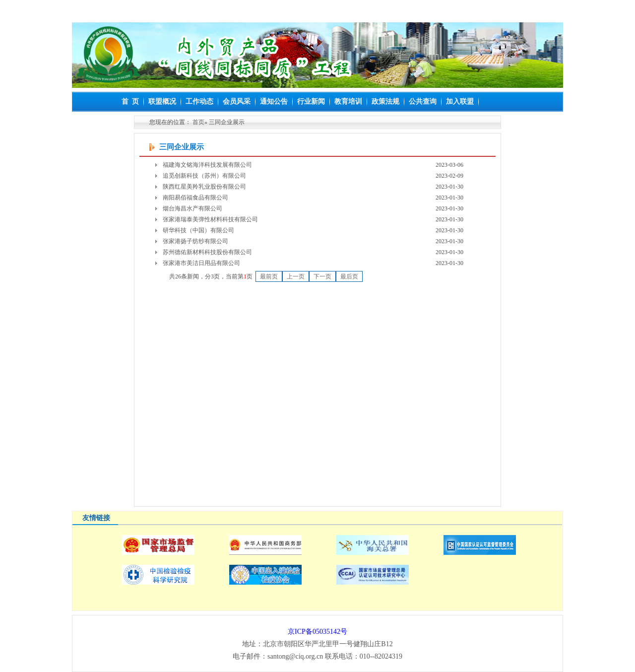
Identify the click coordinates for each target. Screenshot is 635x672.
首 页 (130, 101)
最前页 (269, 276)
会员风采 (237, 101)
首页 (198, 122)
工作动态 (199, 101)
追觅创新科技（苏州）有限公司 (204, 176)
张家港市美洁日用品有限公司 (201, 263)
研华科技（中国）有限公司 (198, 230)
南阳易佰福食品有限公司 (195, 198)
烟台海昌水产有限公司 (192, 208)
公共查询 (423, 101)
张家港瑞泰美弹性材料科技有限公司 (210, 219)
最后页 (349, 276)
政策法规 (385, 101)
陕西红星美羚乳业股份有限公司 (204, 187)
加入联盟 (460, 101)
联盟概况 (162, 101)
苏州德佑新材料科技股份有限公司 (207, 252)
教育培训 (348, 101)
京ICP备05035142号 (317, 632)
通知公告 (274, 101)
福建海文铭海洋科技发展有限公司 (207, 165)
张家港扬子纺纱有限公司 (195, 241)
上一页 (296, 276)
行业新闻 (311, 101)
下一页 (322, 276)
